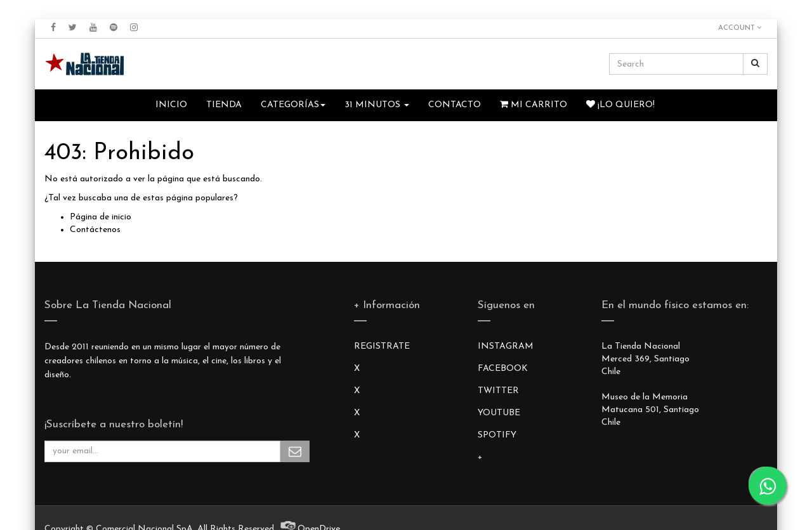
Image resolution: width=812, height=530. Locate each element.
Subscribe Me (295, 451)
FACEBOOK (503, 369)
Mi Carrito (534, 105)
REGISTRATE (382, 346)
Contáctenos (95, 230)
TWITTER (498, 391)
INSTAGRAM (506, 346)
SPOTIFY (497, 435)
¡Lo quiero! (620, 105)
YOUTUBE (499, 413)
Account (740, 28)
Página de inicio (101, 217)
